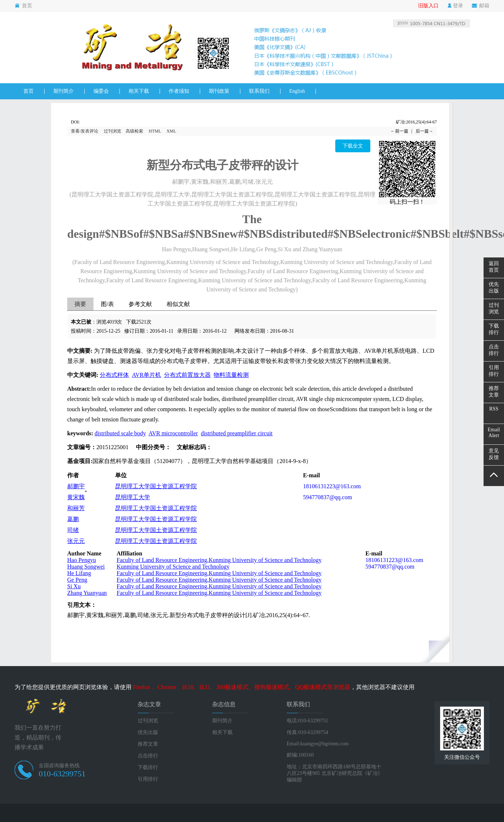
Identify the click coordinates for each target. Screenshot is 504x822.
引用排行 (148, 779)
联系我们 (259, 91)
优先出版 (148, 732)
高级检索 (134, 131)
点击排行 (148, 756)
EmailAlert (494, 433)
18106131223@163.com (332, 486)
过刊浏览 (112, 131)
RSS (494, 409)
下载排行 (148, 767)
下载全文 (353, 146)
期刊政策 (219, 91)
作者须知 (179, 91)
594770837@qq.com (328, 497)
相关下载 (139, 91)
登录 (455, 6)
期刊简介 (64, 91)
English (297, 91)
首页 (23, 6)
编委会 (101, 91)
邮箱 (481, 6)
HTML (155, 131)
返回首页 (494, 267)
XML (171, 131)
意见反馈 (494, 454)
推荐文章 (148, 744)
